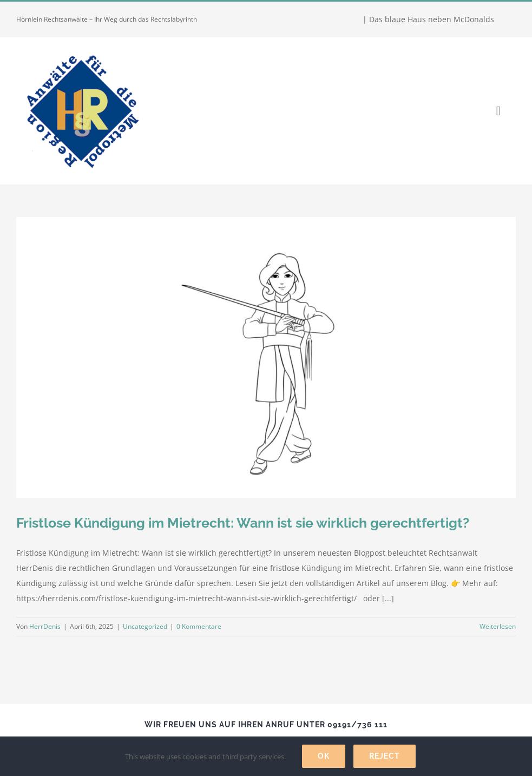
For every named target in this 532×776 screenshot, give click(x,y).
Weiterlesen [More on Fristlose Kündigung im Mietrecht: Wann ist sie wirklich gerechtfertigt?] (498, 626)
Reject (385, 756)
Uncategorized (145, 626)
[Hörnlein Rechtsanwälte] (81, 50)
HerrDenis (45, 626)
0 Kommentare (199, 626)
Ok (324, 756)
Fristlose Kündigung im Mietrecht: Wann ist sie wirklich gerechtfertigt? (243, 523)
